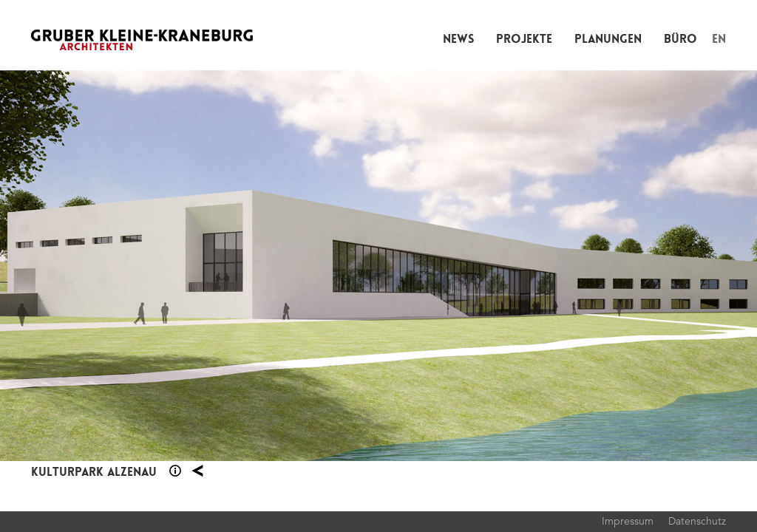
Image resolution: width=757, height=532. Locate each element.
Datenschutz (697, 521)
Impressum (628, 521)
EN (719, 39)
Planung (197, 471)
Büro (680, 39)
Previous (189, 266)
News (458, 39)
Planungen (608, 39)
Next (568, 266)
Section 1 (175, 471)
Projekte (524, 39)
